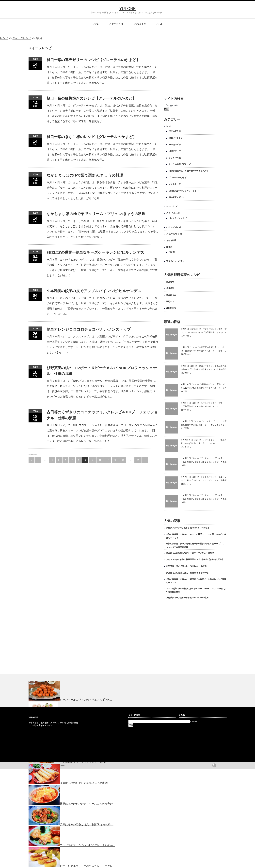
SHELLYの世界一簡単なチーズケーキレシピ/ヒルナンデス (96, 252)
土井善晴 (170, 282)
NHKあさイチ (175, 145)
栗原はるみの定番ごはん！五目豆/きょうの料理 (187, 573)
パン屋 (159, 24)
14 (123, 460)
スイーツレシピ (116, 24)
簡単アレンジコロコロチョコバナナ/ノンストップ (89, 329)
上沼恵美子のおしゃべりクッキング (185, 191)
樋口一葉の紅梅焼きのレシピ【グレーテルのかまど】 (91, 98)
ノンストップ (175, 184)
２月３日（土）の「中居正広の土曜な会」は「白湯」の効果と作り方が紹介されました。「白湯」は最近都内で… (204, 351)
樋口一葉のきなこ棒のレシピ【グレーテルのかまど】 (92, 137)
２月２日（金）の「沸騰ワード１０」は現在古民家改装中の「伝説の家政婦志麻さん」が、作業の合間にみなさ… (204, 369)
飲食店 (169, 247)
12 (108, 460)
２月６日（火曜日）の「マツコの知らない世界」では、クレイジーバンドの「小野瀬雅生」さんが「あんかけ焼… (204, 332)
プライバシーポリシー (176, 261)
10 (92, 460)
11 (100, 460)
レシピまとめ (140, 24)
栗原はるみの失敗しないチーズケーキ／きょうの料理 (190, 553)
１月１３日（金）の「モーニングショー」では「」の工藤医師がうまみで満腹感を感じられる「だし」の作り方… (204, 406)
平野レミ (170, 302)
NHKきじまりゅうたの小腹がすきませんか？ (189, 171)
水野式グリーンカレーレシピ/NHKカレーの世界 (187, 598)
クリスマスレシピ (174, 234)
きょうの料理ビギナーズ (180, 164)
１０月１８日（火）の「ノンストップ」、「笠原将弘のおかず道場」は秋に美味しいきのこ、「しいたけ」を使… (204, 443)
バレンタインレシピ (178, 218)
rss (214, 765)
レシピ (96, 24)
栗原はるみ (171, 295)
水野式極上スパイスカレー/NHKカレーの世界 (186, 566)
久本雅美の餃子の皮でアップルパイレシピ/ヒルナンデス (94, 291)
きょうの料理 (175, 158)
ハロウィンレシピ (174, 227)
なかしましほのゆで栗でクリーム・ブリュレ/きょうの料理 (96, 214)
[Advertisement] (191, 66)
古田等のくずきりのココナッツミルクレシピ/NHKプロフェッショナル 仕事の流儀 (102, 415)
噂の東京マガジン (177, 197)
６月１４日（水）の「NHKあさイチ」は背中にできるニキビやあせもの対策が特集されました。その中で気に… (204, 388)
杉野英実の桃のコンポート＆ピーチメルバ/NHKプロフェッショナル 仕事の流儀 (102, 371)
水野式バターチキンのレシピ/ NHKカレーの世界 (188, 528)
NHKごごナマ (175, 151)
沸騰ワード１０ (176, 138)
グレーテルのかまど (178, 178)
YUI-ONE (127, 9)
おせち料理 (171, 240)
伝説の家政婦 (175, 131)
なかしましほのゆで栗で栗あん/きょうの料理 (85, 175)
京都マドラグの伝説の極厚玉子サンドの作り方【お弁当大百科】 (195, 560)
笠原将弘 (170, 288)
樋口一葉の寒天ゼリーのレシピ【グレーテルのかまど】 (93, 60)
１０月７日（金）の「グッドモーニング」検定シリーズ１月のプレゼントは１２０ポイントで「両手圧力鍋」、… (204, 462)
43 (138, 460)
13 (115, 460)
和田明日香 (171, 308)
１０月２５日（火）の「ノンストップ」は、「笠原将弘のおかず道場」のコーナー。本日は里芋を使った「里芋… (204, 425)
